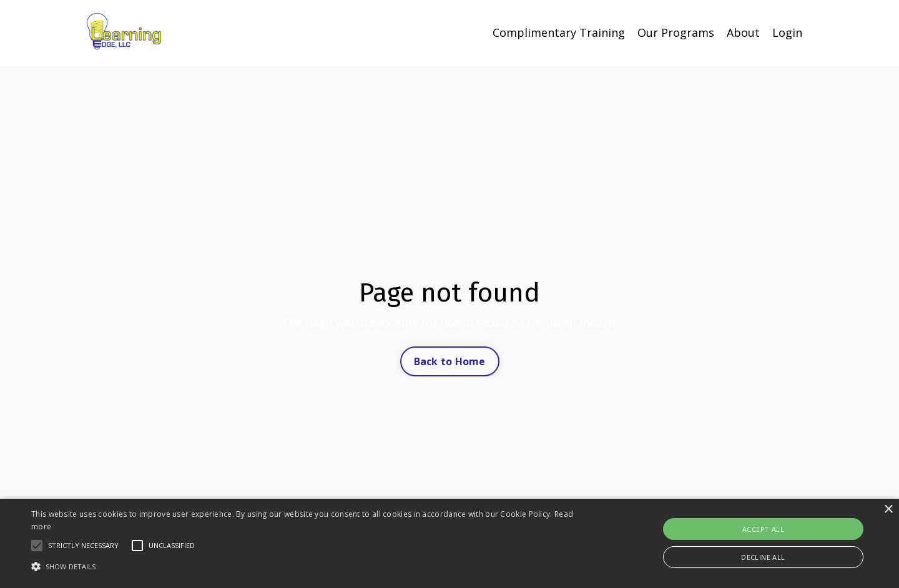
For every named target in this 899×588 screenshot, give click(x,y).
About (743, 32)
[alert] (449, 543)
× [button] (888, 510)
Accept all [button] (763, 529)
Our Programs (676, 32)
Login (787, 32)
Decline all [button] (763, 557)
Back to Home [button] (450, 361)
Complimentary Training (559, 32)
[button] (37, 546)
